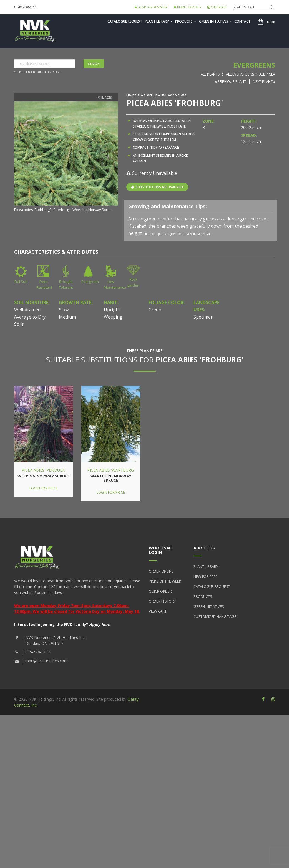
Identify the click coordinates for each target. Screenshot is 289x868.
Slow (64, 310)
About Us (204, 548)
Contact (242, 21)
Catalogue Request (125, 21)
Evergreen (90, 282)
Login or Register (151, 7)
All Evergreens (240, 74)
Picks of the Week (165, 581)
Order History (162, 601)
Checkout (217, 7)
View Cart (158, 611)
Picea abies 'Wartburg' (111, 470)
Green (155, 310)
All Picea (267, 74)
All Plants (210, 74)
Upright (112, 310)
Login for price (44, 488)
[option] (66, 157)
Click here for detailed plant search (38, 72)
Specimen (203, 317)
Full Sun (21, 282)
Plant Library (159, 21)
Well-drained (27, 310)
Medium (67, 317)
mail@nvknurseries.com (47, 661)
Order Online (161, 571)
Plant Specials (187, 7)
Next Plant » (264, 81)
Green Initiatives (215, 21)
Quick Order (160, 591)
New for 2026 (205, 576)
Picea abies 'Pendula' (44, 470)
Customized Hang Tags (215, 616)
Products (186, 21)
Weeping (113, 317)
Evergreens (254, 65)
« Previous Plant (230, 81)
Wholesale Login (161, 550)
